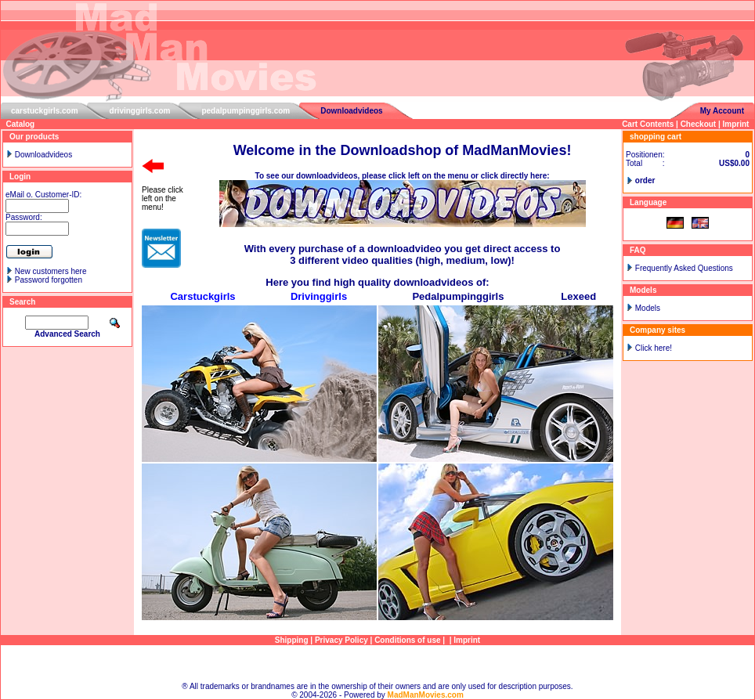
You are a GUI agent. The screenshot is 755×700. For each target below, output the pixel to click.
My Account (722, 111)
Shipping (292, 640)
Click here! (654, 348)
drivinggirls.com (140, 111)
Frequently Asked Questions (684, 268)
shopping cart (656, 137)
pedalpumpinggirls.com (246, 111)
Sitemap (378, 664)
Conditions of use (407, 640)
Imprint (736, 124)
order (645, 180)
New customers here (51, 271)
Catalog (21, 124)
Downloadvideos (351, 111)
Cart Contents (648, 124)
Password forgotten (49, 280)
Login (20, 177)
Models (648, 308)
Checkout (699, 124)
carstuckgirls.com (45, 111)
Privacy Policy (341, 640)
